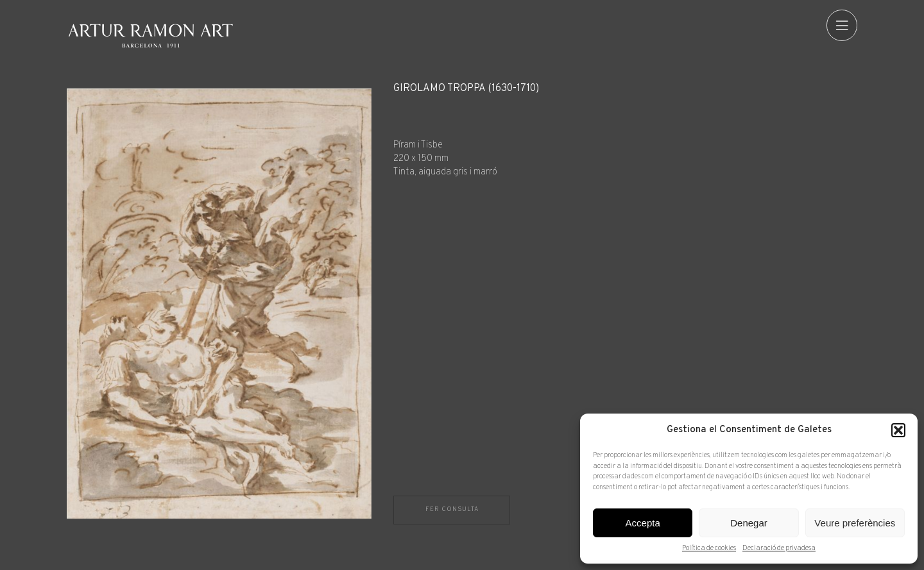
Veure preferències (855, 523)
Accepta (643, 523)
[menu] (842, 25)
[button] (898, 430)
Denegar (749, 523)
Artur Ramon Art (150, 36)
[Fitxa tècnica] (625, 131)
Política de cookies (709, 548)
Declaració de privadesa (779, 548)
